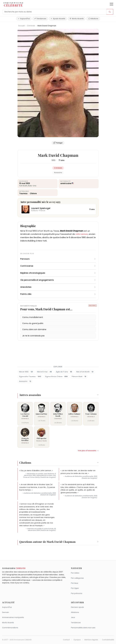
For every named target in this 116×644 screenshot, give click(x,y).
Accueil (21, 26)
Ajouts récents (58, 19)
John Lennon (82, 234)
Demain (6, 612)
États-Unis (32, 186)
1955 (53, 160)
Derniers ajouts (77, 607)
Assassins (58, 173)
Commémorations (10, 628)
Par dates (75, 573)
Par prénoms (77, 593)
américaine (66, 183)
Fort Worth (23, 186)
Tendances (40, 19)
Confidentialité (108, 640)
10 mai (22, 183)
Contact (66, 640)
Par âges (75, 588)
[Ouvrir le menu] (111, 4)
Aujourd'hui (24, 19)
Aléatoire (93, 19)
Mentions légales (91, 640)
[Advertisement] (58, 353)
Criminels (31, 26)
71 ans (61, 160)
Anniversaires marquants (13, 617)
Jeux (73, 617)
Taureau (24, 193)
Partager (58, 143)
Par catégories (77, 578)
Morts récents (77, 19)
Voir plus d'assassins (88, 451)
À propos (77, 640)
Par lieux (75, 583)
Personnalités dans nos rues (83, 628)
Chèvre (33, 193)
